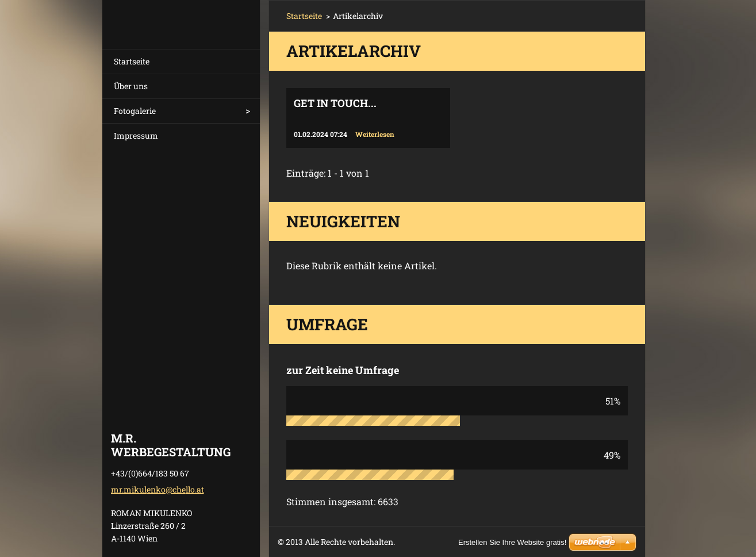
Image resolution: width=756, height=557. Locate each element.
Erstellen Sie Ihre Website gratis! (512, 542)
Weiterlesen (375, 134)
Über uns (131, 86)
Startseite (132, 61)
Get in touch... (335, 103)
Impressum (136, 136)
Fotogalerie (135, 111)
